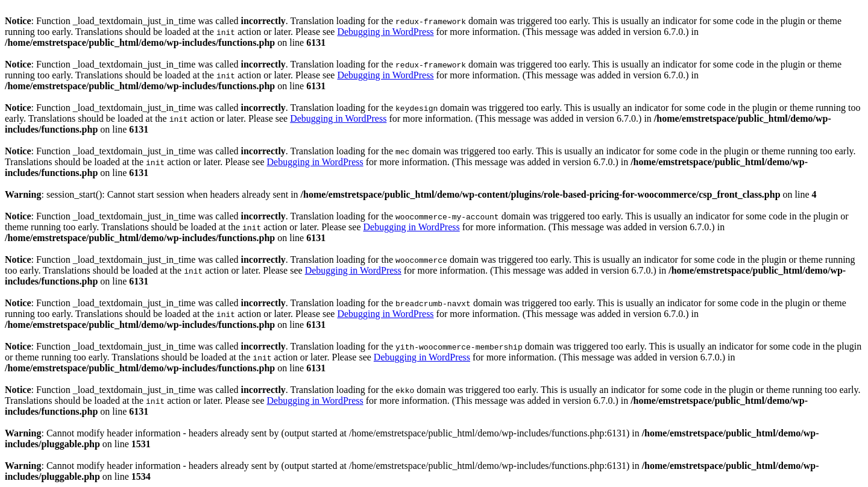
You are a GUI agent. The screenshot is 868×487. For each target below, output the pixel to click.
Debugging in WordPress (385, 32)
